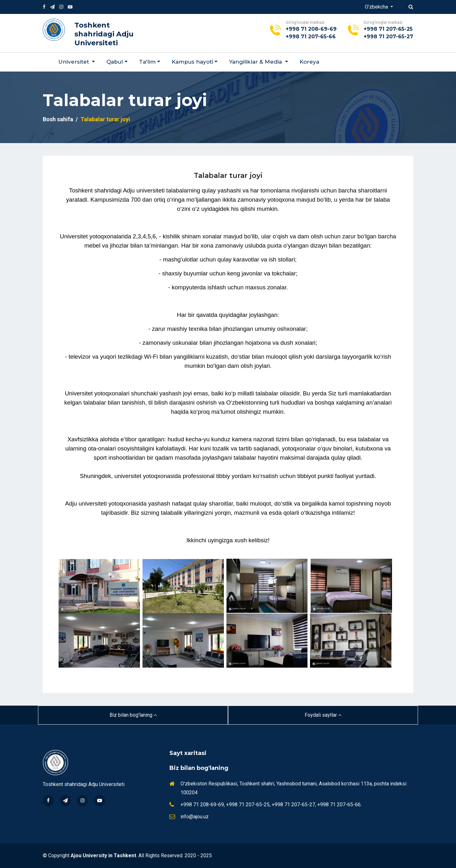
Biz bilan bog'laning (133, 715)
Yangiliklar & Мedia (256, 62)
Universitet (74, 62)
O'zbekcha (377, 7)
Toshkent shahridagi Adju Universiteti (104, 34)
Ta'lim (147, 62)
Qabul (115, 62)
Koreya (309, 62)
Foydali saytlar (323, 715)
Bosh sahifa (58, 119)
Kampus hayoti (192, 62)
